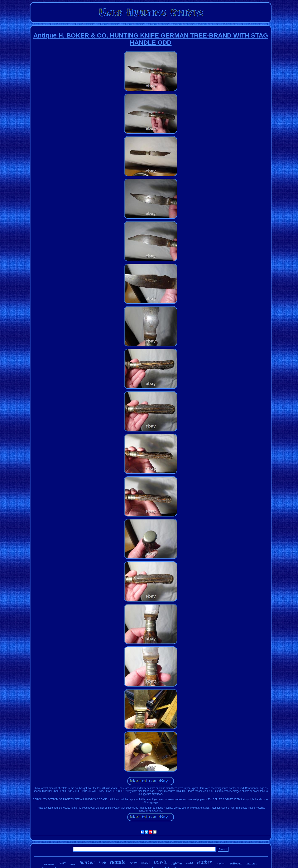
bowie (161, 862)
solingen (236, 863)
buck (102, 863)
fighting (177, 863)
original (220, 863)
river (133, 863)
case (62, 863)
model (189, 863)
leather (204, 862)
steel (146, 862)
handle (118, 862)
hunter (87, 863)
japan (73, 864)
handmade (49, 864)
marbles (252, 864)
